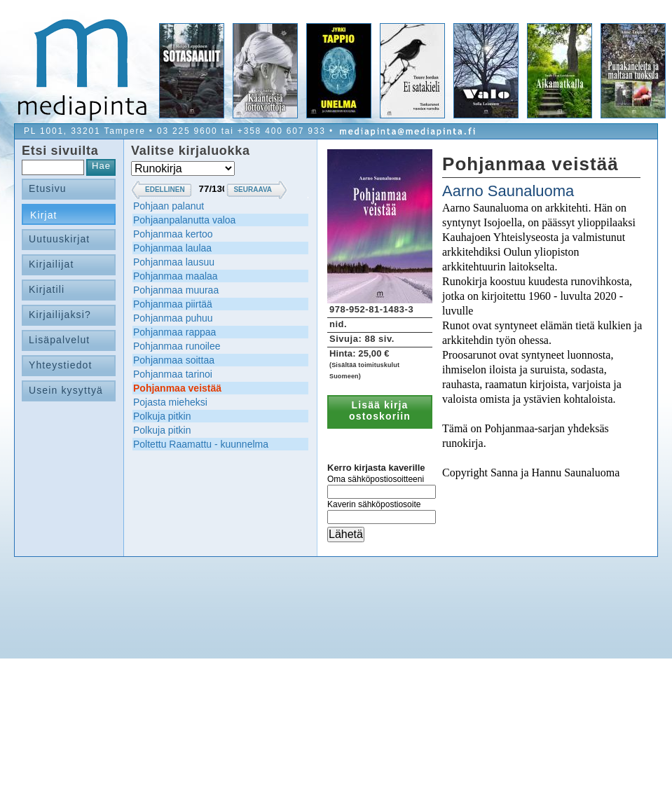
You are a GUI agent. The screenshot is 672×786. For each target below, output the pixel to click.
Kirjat (44, 215)
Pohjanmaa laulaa (172, 248)
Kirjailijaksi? (60, 315)
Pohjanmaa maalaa (176, 276)
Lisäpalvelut (59, 340)
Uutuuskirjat (59, 239)
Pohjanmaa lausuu (174, 262)
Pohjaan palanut (169, 206)
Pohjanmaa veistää (177, 388)
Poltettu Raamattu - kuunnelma (201, 444)
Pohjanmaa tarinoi (173, 374)
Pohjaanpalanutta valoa (184, 220)
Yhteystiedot (61, 365)
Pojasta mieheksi (170, 402)
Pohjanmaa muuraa (176, 290)
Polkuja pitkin (162, 416)
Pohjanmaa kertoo (173, 234)
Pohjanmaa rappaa (174, 332)
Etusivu (48, 188)
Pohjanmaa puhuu (173, 318)
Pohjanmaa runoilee (177, 346)
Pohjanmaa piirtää (173, 304)
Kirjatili (47, 289)
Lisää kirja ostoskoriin (380, 411)
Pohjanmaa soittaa (174, 360)
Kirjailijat (51, 264)
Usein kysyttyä (66, 390)
